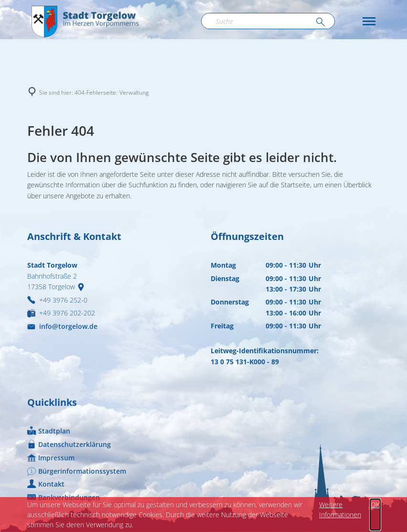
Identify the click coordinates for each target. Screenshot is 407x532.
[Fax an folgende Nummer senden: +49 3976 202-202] (61, 313)
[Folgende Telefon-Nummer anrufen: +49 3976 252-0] (57, 300)
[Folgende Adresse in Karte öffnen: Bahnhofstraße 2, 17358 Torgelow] (83, 287)
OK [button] (375, 505)
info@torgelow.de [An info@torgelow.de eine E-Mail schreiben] (62, 326)
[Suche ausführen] (321, 22)
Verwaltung (134, 92)
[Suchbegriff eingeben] (268, 21)
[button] (369, 21)
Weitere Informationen (340, 510)
